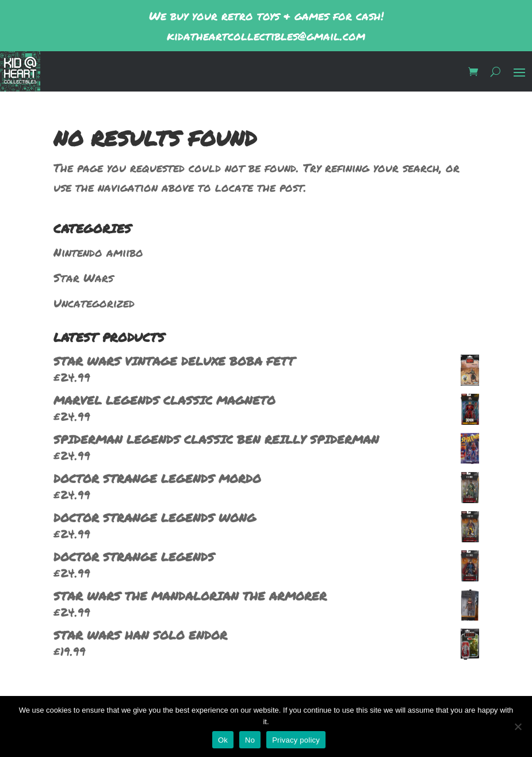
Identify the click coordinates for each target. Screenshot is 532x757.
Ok (223, 740)
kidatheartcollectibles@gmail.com (266, 36)
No (250, 740)
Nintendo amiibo (98, 252)
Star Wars (83, 277)
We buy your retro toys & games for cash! (266, 16)
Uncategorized (94, 303)
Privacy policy (296, 740)
